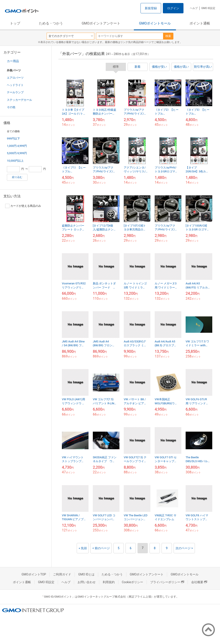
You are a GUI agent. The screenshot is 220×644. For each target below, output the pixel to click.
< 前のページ (101, 548)
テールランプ (15, 92)
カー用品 (13, 61)
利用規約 (109, 582)
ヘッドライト (15, 85)
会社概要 (199, 582)
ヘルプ (194, 8)
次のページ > (184, 548)
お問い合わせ (87, 582)
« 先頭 (83, 548)
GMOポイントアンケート (101, 23)
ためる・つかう (51, 23)
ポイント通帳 (200, 23)
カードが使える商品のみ (23, 206)
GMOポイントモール (155, 23)
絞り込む (17, 177)
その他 (11, 107)
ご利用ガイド (62, 574)
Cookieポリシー (132, 582)
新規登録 (151, 8)
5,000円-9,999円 (17, 153)
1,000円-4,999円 (17, 146)
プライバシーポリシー (167, 582)
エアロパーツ (15, 78)
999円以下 (13, 139)
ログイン (173, 8)
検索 (168, 36)
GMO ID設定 (208, 8)
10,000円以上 (15, 161)
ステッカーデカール (19, 100)
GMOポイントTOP (34, 574)
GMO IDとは (86, 574)
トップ (15, 23)
